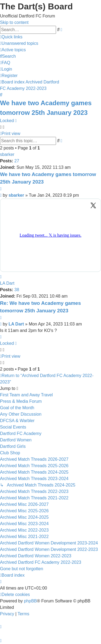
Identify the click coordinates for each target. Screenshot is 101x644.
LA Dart (7, 283)
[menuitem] (19, 43)
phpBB (30, 601)
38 (17, 290)
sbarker (7, 154)
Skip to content (14, 22)
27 (17, 161)
